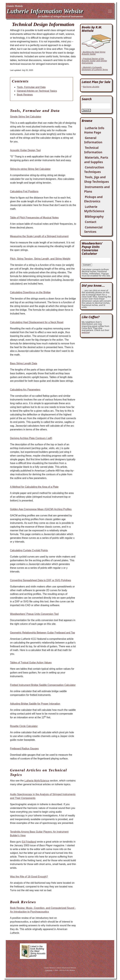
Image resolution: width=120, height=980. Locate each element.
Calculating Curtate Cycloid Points (29, 550)
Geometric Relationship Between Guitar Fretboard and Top (42, 633)
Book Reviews (25, 95)
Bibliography (94, 217)
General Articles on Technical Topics (37, 91)
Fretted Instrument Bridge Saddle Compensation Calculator (43, 685)
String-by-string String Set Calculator (30, 169)
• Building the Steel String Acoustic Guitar (94, 53)
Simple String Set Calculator (26, 117)
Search (86, 110)
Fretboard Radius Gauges (24, 749)
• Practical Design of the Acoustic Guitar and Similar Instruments (94, 61)
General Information (93, 140)
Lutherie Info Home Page (94, 130)
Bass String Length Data (24, 363)
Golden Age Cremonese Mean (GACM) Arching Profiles (41, 509)
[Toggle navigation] (110, 11)
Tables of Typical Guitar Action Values (31, 663)
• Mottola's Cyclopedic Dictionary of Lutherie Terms (95, 68)
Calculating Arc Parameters (25, 390)
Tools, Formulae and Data (31, 87)
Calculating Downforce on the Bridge (30, 292)
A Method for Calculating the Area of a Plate (34, 487)
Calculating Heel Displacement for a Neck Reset (37, 322)
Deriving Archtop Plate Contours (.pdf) (31, 438)
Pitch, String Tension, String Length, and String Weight (40, 259)
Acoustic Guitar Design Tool (25, 150)
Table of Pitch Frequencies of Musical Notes (34, 218)
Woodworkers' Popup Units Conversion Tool (34, 614)
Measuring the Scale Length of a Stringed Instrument (39, 236)
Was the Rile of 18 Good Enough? (29, 877)
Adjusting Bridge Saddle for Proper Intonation (35, 704)
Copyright (49, 970)
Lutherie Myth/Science (37, 781)
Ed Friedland (29, 842)
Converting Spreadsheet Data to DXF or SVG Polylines (40, 580)
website (86, 332)
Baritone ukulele (91, 87)
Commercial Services (93, 230)
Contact (91, 222)
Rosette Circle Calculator (24, 726)
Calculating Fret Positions (24, 191)
